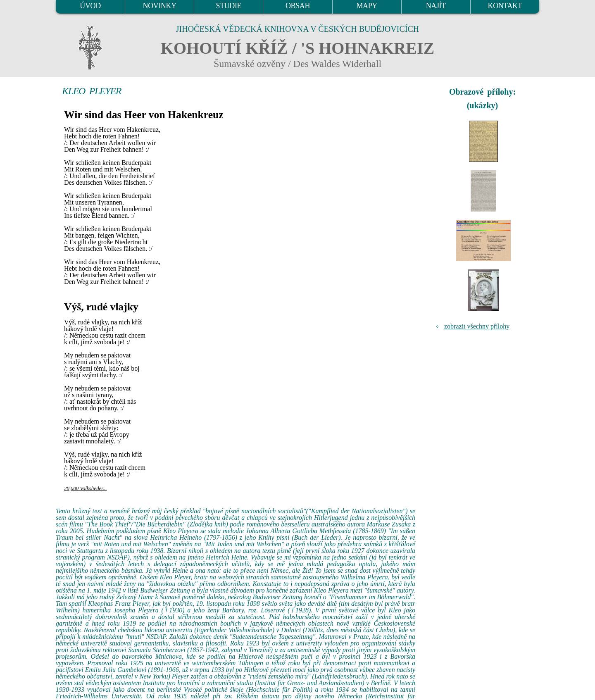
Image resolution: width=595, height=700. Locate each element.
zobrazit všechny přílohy (477, 326)
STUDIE (229, 6)
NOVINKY (160, 6)
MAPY (367, 6)
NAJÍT (436, 6)
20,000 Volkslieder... (85, 488)
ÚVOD (90, 6)
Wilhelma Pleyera (364, 577)
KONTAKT (505, 6)
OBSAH (298, 6)
